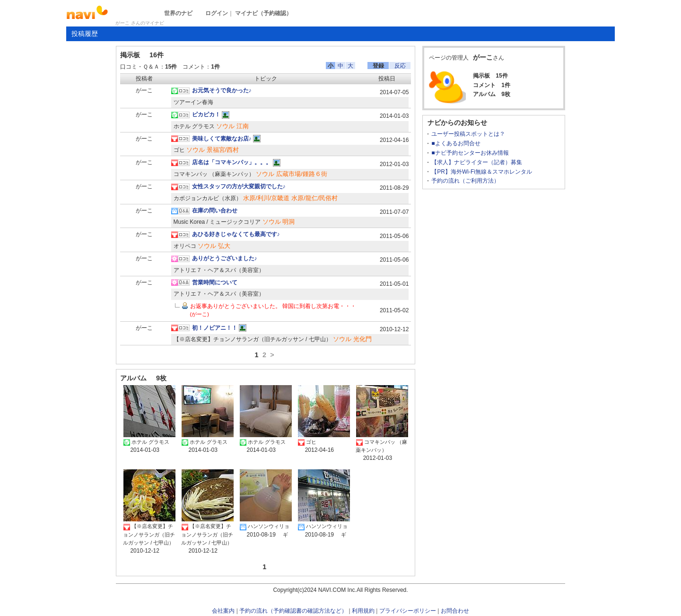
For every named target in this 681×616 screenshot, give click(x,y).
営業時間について (215, 282)
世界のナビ (178, 13)
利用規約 (363, 611)
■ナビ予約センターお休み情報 (470, 153)
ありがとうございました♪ (225, 258)
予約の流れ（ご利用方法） (465, 181)
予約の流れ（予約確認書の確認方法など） (293, 611)
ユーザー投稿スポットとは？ (468, 134)
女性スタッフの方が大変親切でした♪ (239, 186)
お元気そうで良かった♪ (222, 90)
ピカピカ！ (206, 114)
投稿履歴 (85, 34)
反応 (400, 66)
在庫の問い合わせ (215, 211)
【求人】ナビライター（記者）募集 (477, 162)
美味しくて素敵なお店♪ (222, 139)
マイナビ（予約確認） (263, 13)
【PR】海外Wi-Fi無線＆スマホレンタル (482, 172)
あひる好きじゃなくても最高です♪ (236, 234)
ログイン (217, 13)
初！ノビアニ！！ (215, 328)
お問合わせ (455, 611)
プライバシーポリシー (408, 611)
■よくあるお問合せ (456, 143)
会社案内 (223, 611)
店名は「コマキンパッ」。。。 (232, 162)
